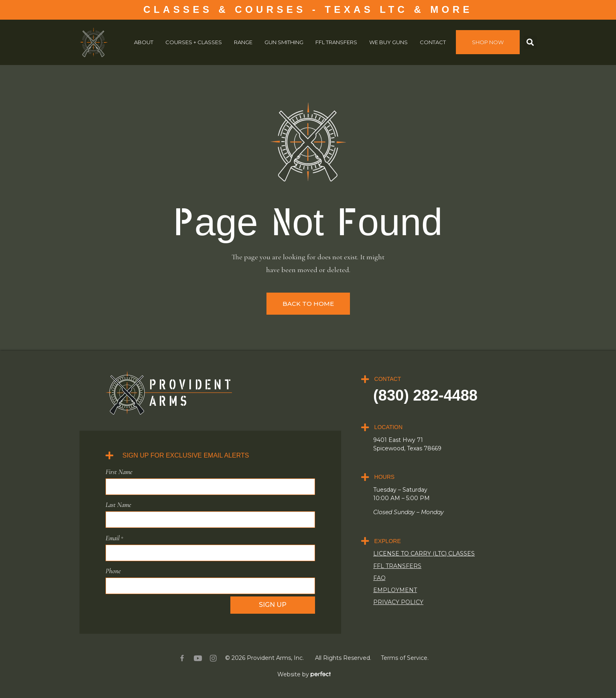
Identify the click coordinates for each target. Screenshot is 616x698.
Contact (433, 42)
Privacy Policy (398, 602)
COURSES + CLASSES (194, 42)
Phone (113, 570)
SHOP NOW (488, 42)
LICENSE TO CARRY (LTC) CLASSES (424, 554)
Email (114, 537)
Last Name (118, 505)
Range (243, 42)
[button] (530, 42)
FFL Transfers (336, 42)
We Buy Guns (388, 42)
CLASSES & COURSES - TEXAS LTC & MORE (308, 9)
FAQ (379, 578)
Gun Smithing (284, 42)
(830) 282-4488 (425, 395)
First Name (119, 472)
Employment (395, 590)
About (144, 42)
